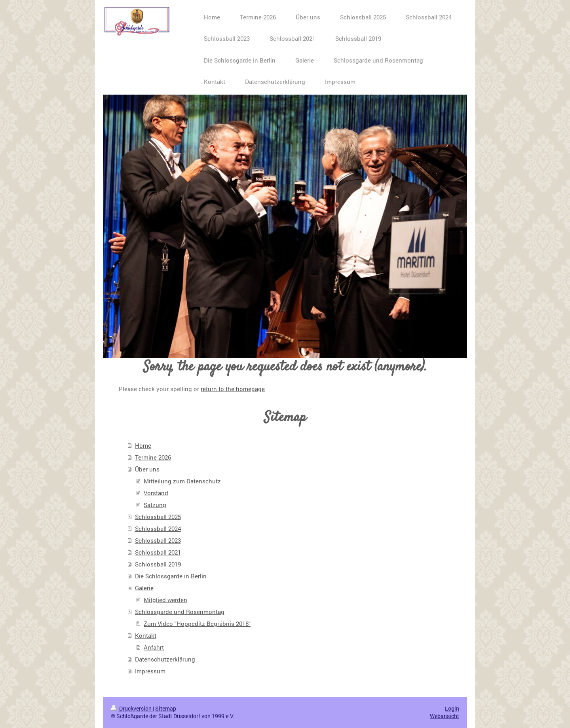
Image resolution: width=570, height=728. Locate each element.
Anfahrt (154, 647)
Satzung (155, 505)
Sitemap (166, 708)
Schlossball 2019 (158, 564)
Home (143, 445)
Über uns (147, 469)
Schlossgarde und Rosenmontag (180, 612)
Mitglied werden (165, 600)
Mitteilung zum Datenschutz (182, 481)
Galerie (144, 588)
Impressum (150, 671)
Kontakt (146, 635)
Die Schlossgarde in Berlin (171, 576)
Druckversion (132, 708)
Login (452, 708)
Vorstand (156, 493)
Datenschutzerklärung (165, 659)
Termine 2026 (153, 457)
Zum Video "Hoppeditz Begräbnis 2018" (197, 623)
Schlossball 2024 (158, 528)
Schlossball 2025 (158, 517)
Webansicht (445, 716)
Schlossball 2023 (158, 540)
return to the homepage (233, 389)
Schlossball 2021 (158, 552)
